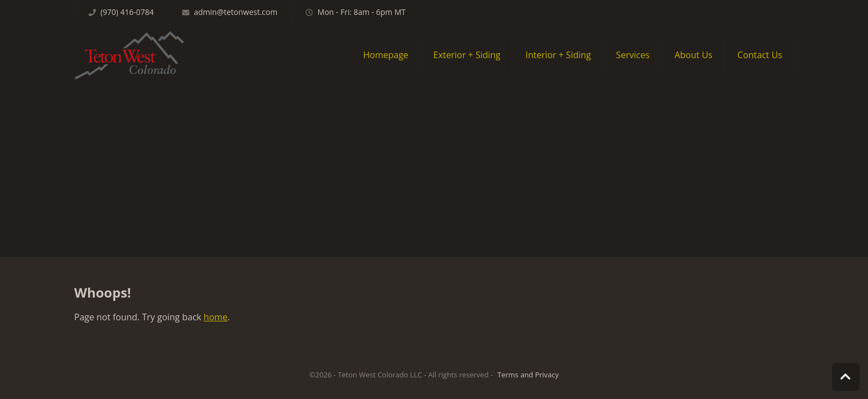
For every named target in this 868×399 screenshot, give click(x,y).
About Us (693, 55)
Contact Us (760, 55)
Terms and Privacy (528, 375)
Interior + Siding (558, 55)
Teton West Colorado (130, 55)
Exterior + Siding (467, 55)
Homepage (386, 55)
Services (633, 55)
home (216, 317)
